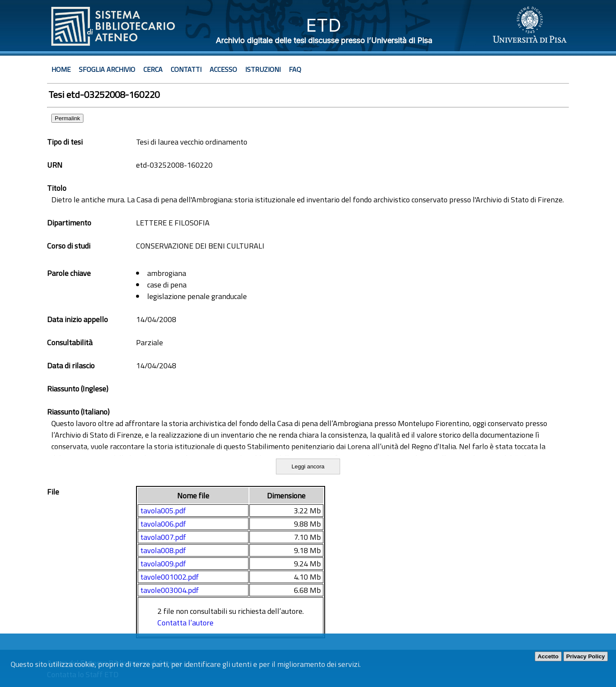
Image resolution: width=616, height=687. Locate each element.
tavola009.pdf (163, 564)
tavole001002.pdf (170, 577)
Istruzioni (263, 69)
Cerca (153, 69)
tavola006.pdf (163, 524)
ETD (324, 25)
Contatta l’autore (185, 623)
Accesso (223, 69)
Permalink (67, 118)
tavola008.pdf (163, 550)
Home (61, 69)
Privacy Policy (586, 656)
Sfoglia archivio (107, 69)
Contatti (186, 69)
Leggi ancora (308, 466)
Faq (295, 69)
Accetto (548, 656)
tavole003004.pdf (170, 590)
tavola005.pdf (163, 511)
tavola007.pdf (163, 537)
